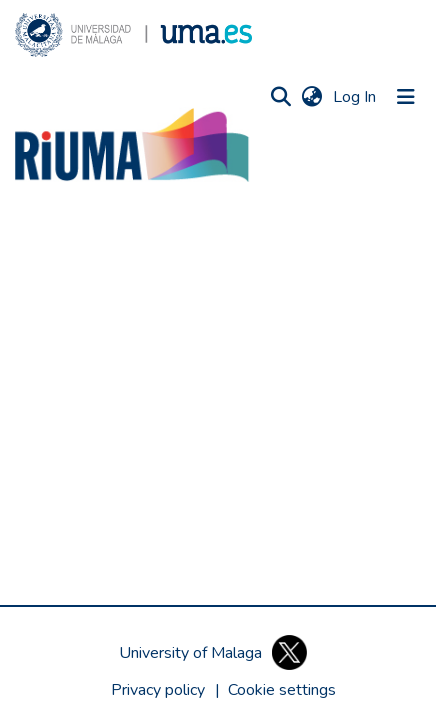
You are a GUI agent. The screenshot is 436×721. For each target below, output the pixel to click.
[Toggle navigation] (406, 97)
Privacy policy (158, 690)
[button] (133, 35)
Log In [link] (355, 97)
